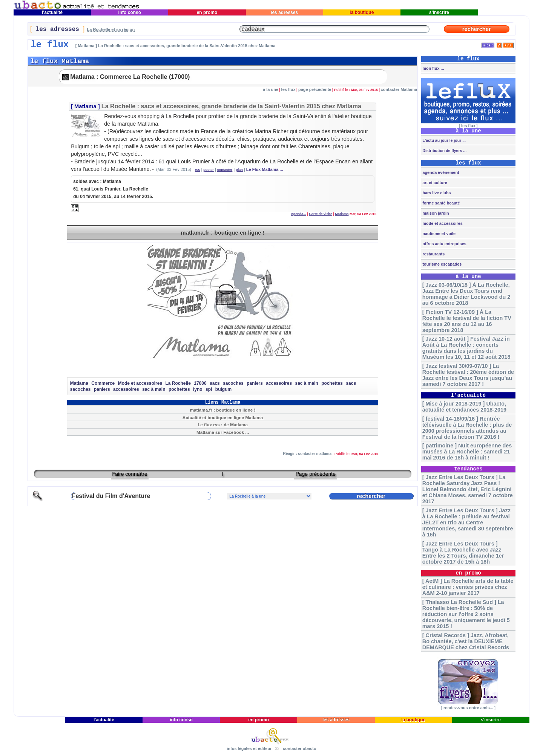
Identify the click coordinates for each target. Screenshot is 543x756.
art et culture (434, 183)
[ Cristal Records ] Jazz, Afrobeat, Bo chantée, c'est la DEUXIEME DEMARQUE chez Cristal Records (466, 641)
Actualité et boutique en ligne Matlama (223, 417)
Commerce (103, 383)
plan (239, 170)
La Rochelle (178, 383)
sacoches (233, 383)
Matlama (85, 106)
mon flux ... (433, 68)
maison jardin (435, 213)
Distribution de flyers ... (444, 151)
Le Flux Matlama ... (265, 169)
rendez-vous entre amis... (468, 708)
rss (198, 170)
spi (209, 389)
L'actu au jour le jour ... (443, 140)
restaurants (433, 254)
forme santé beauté (440, 203)
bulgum (223, 389)
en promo (207, 12)
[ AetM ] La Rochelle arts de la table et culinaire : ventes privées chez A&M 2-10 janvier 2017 (468, 587)
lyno (198, 389)
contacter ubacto (300, 748)
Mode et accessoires (140, 383)
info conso (130, 12)
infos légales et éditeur (249, 748)
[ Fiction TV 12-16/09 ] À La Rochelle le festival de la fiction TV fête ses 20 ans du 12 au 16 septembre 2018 (467, 321)
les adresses (285, 12)
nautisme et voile (438, 234)
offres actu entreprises (444, 244)
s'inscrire (439, 12)
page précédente (315, 89)
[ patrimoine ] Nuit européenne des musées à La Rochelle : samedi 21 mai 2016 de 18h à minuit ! (467, 452)
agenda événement (440, 172)
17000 (200, 383)
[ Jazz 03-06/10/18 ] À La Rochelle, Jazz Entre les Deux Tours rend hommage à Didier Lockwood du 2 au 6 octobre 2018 (466, 294)
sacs (215, 383)
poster (209, 170)
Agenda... (298, 214)
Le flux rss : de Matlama (223, 425)
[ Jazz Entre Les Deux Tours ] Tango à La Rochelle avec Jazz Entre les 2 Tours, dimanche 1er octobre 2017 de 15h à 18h (463, 553)
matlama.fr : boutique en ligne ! (223, 233)
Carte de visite (321, 214)
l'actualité (52, 12)
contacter (225, 170)
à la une (271, 89)
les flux (288, 89)
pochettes (332, 383)
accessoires (279, 383)
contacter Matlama (399, 89)
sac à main (307, 383)
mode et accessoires (442, 223)
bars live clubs (436, 193)
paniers (255, 383)
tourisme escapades (441, 264)
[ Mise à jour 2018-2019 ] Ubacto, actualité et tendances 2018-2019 (464, 407)
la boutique (362, 12)
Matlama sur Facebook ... (223, 432)
